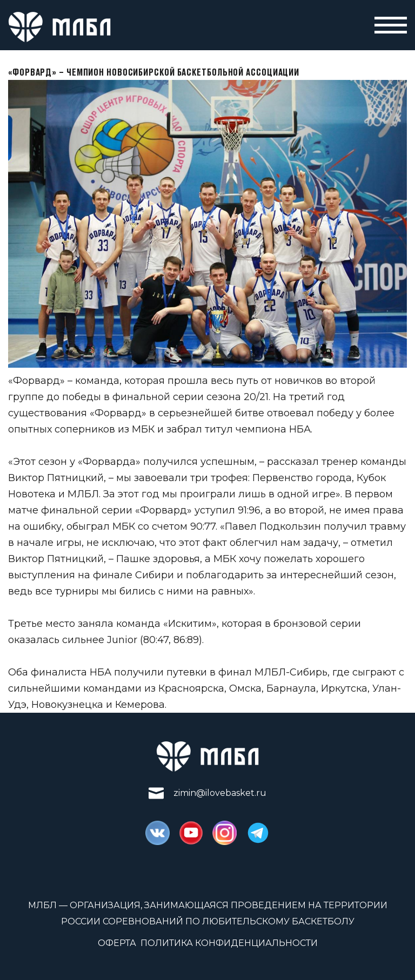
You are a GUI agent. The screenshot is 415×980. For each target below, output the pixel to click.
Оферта (117, 943)
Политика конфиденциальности (229, 943)
